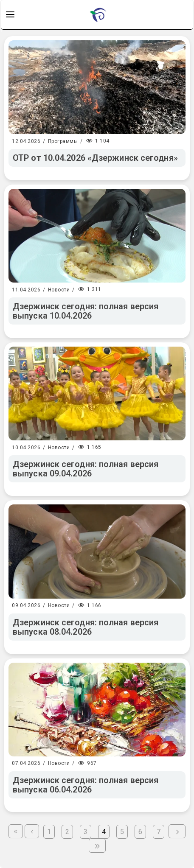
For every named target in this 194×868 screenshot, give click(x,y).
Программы (63, 141)
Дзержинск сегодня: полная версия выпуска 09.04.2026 (86, 469)
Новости (59, 290)
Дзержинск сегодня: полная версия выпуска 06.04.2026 (86, 785)
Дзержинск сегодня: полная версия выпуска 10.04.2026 (86, 311)
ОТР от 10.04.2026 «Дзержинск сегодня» (95, 158)
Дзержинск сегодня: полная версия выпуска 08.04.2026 (86, 627)
